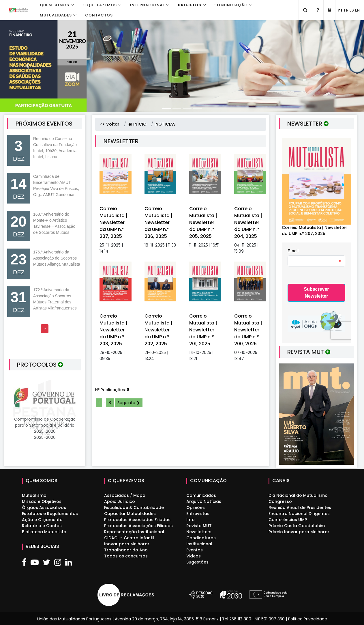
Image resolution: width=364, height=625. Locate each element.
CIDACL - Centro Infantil (129, 538)
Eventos (195, 550)
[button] (27, 66)
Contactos (99, 15)
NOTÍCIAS (165, 124)
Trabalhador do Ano (126, 550)
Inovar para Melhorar (127, 544)
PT (340, 10)
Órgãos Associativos (44, 508)
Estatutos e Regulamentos (50, 514)
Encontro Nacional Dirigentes (299, 514)
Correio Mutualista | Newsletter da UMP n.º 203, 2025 (113, 330)
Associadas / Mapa (125, 495)
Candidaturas (201, 538)
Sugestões (197, 562)
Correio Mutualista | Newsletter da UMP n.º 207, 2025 (113, 222)
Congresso (280, 501)
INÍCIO (137, 124)
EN (357, 10)
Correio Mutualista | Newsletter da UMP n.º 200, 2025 (248, 330)
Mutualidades (56, 15)
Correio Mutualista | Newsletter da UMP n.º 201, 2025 (203, 330)
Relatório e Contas (42, 526)
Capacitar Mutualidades (130, 514)
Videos (194, 556)
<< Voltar (110, 124)
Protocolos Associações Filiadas (138, 526)
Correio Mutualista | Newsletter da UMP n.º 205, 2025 (203, 222)
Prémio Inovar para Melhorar (299, 532)
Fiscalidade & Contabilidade (134, 508)
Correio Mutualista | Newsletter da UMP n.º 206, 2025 (158, 222)
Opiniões (196, 508)
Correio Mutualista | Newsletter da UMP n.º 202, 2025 (158, 330)
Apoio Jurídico (120, 501)
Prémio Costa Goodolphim (297, 526)
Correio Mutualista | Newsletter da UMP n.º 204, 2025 (248, 222)
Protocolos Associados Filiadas (137, 520)
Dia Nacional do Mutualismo (298, 495)
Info (191, 520)
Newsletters (199, 532)
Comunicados (201, 495)
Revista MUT (199, 526)
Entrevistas (198, 514)
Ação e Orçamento (42, 520)
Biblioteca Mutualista (44, 532)
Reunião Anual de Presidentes (300, 508)
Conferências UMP (288, 520)
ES (352, 10)
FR (346, 10)
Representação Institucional (134, 532)
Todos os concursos (126, 556)
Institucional (199, 544)
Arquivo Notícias (204, 501)
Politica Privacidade (308, 619)
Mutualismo (34, 495)
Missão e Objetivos (42, 501)
